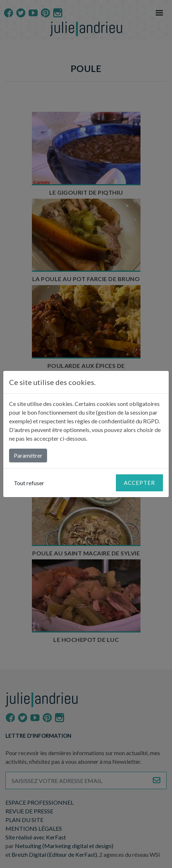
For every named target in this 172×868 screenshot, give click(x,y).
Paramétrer (28, 455)
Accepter (139, 483)
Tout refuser (29, 483)
